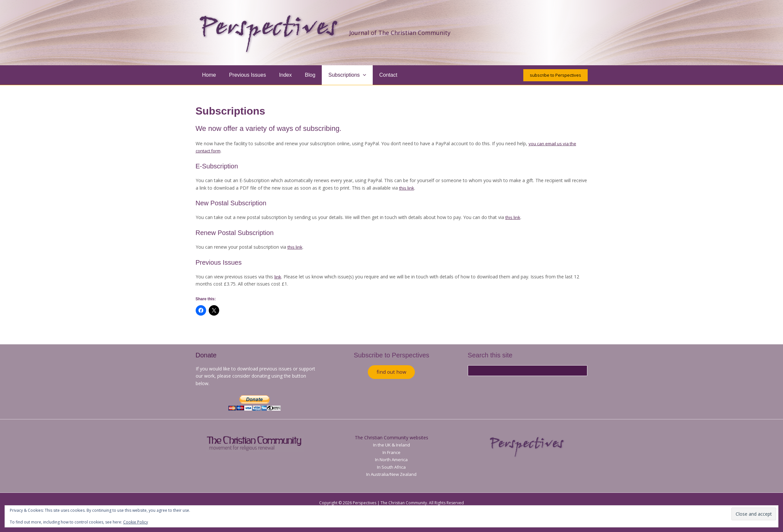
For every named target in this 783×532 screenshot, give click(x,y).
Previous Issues (244, 75)
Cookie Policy (136, 522)
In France (391, 452)
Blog (301, 75)
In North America (392, 459)
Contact (374, 75)
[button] (351, 75)
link (278, 277)
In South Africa (392, 467)
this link (407, 188)
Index (279, 75)
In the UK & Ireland (392, 445)
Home (208, 75)
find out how (391, 373)
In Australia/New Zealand (392, 474)
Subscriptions (335, 75)
